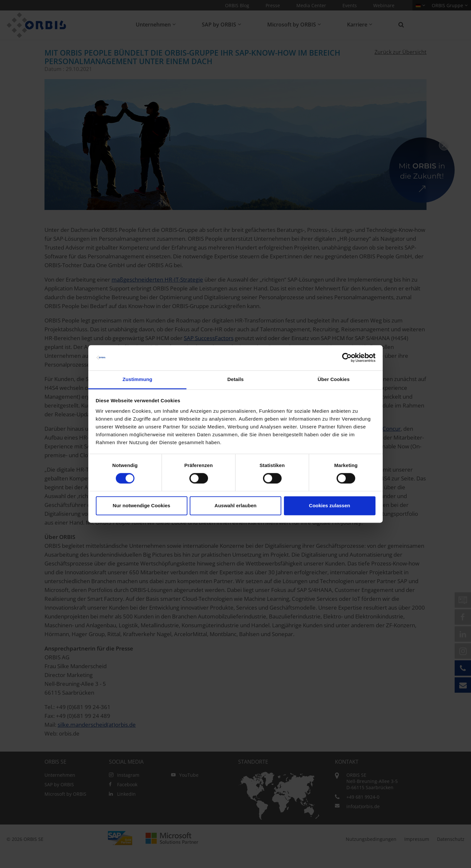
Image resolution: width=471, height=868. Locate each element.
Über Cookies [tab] (334, 379)
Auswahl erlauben (235, 505)
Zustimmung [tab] (138, 379)
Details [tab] (235, 379)
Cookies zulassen (330, 505)
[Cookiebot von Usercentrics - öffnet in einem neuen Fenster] (347, 358)
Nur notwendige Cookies (142, 505)
